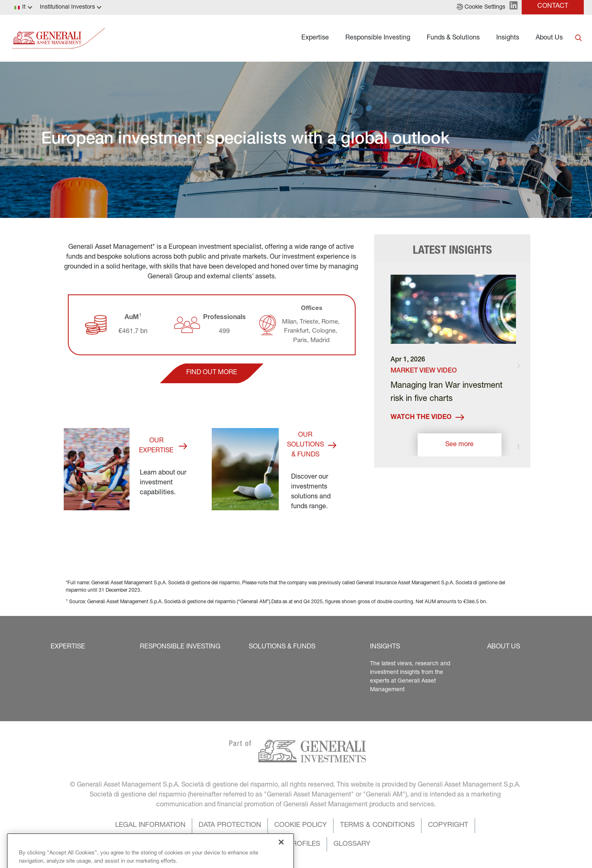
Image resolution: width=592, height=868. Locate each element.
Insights (508, 38)
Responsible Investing (378, 38)
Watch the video (427, 418)
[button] (481, 7)
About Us (549, 38)
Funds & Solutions (453, 38)
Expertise (315, 38)
